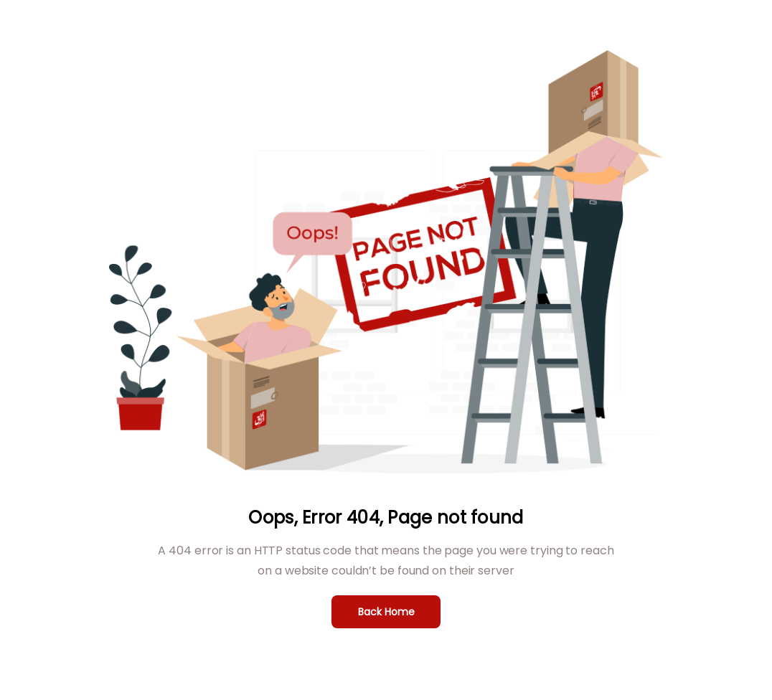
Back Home (386, 612)
